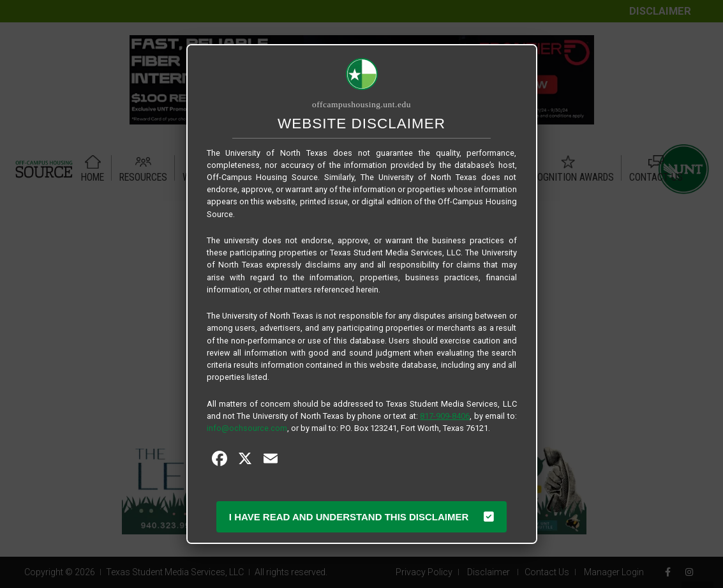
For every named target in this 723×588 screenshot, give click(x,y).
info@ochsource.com (247, 428)
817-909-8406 (445, 416)
